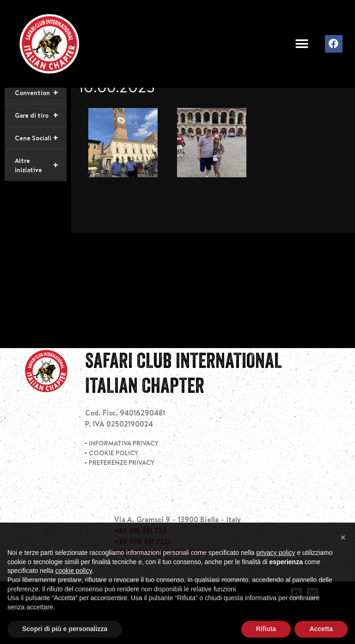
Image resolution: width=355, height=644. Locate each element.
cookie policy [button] (74, 590)
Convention (41, 132)
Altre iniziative (41, 205)
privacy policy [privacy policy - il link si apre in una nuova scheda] (276, 572)
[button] (302, 44)
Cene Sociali (41, 177)
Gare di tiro (41, 155)
